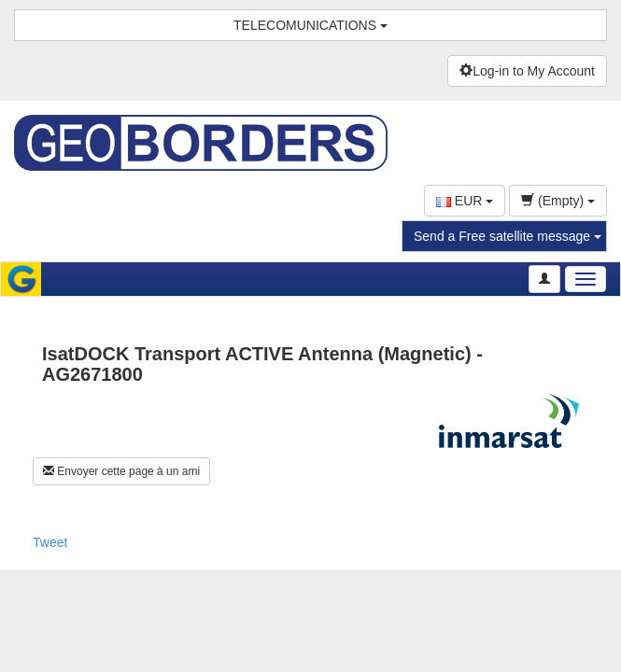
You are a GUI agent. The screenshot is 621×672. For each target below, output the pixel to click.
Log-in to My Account (527, 71)
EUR (465, 201)
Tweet (50, 542)
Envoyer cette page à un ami (121, 471)
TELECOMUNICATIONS (310, 25)
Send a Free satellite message (508, 236)
